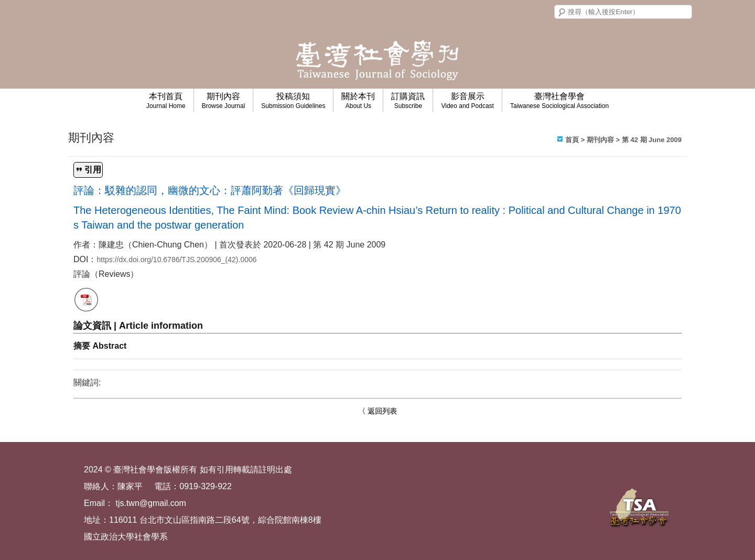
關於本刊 (358, 101)
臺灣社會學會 (559, 101)
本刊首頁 (166, 101)
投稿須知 (293, 101)
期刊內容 (224, 101)
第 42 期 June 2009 (652, 140)
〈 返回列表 (377, 411)
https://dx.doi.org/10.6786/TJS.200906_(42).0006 (176, 260)
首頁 (572, 140)
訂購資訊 (408, 101)
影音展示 (467, 101)
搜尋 (562, 13)
